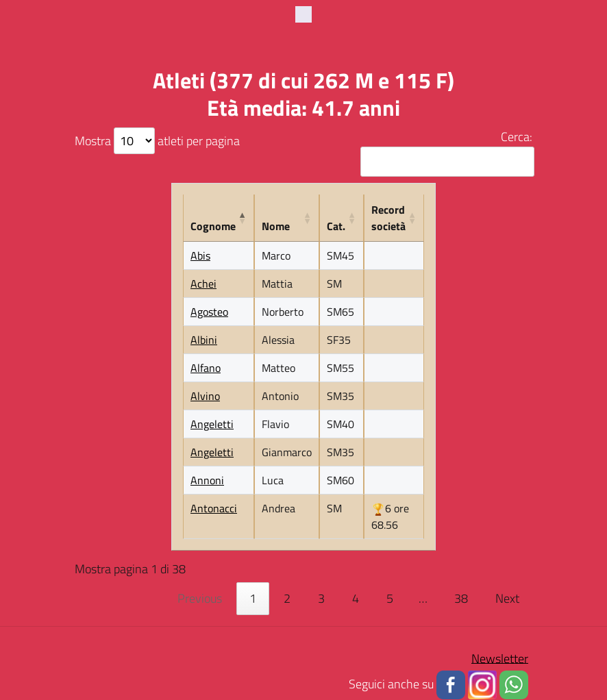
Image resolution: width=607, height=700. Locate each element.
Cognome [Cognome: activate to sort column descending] (213, 227)
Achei (203, 284)
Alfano (206, 368)
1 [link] (253, 599)
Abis (200, 256)
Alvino (205, 397)
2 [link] (287, 599)
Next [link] (507, 599)
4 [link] (356, 599)
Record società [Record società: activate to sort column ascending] (388, 218)
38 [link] (461, 599)
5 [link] (390, 599)
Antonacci (214, 509)
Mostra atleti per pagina (157, 141)
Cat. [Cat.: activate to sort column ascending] (336, 227)
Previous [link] (200, 599)
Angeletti (212, 425)
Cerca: (445, 152)
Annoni (207, 481)
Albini (204, 340)
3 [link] (321, 599)
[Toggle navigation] (303, 14)
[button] (451, 684)
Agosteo (209, 312)
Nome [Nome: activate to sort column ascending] (276, 227)
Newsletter (500, 659)
